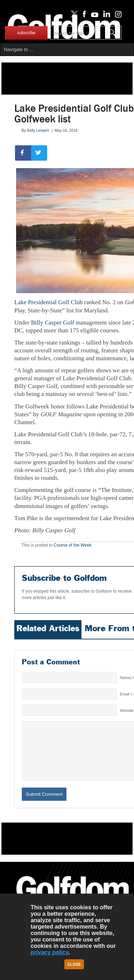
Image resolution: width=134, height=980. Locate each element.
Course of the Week (73, 545)
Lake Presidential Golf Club (48, 302)
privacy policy (50, 952)
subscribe (26, 33)
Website (126, 710)
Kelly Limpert (38, 130)
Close (74, 964)
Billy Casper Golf (53, 323)
